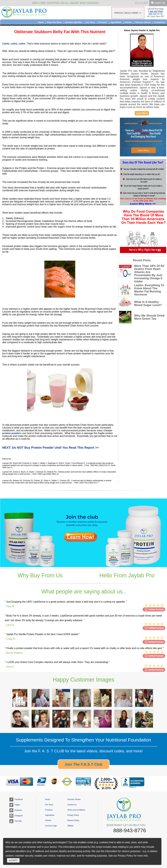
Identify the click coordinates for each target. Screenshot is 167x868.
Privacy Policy (73, 815)
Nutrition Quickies (74, 22)
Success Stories (143, 22)
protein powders (12, 433)
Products (103, 22)
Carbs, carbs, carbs (14, 44)
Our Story (90, 22)
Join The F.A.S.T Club (83, 764)
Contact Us (160, 22)
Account (142, 3)
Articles (128, 22)
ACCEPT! (13, 860)
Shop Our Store (54, 22)
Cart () (158, 3)
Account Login (51, 826)
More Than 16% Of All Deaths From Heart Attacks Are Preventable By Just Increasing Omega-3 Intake (149, 274)
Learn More (142, 113)
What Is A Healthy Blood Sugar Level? (148, 304)
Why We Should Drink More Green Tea (149, 317)
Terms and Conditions (76, 810)
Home (41, 22)
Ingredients (116, 22)
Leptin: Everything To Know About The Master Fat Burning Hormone (149, 290)
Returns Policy (73, 820)
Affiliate (70, 826)
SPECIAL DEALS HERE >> (128, 13)
